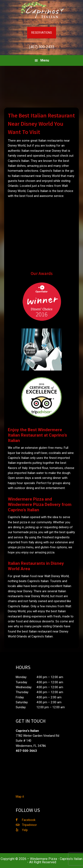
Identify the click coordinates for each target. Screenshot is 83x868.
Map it (20, 797)
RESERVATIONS (42, 33)
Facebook (29, 820)
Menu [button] (45, 60)
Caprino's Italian (42, 10)
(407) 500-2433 (42, 47)
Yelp (25, 830)
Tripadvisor (29, 825)
